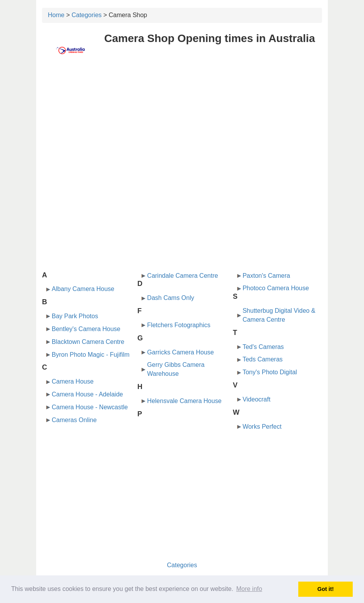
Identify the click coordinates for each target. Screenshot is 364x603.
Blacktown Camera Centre (88, 342)
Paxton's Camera (266, 276)
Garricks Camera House (180, 352)
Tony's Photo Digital (270, 372)
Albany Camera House (83, 289)
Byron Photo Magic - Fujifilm (91, 355)
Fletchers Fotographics (179, 325)
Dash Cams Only (171, 298)
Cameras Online (74, 420)
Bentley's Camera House (86, 329)
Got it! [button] (325, 589)
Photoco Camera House (276, 288)
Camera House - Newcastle (90, 407)
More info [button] (249, 589)
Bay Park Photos (75, 316)
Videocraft (257, 399)
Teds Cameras (263, 359)
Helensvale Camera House (184, 401)
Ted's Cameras (263, 347)
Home (56, 15)
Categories (87, 15)
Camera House (73, 381)
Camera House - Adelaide (87, 394)
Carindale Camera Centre (182, 276)
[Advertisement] (182, 123)
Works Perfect (262, 427)
